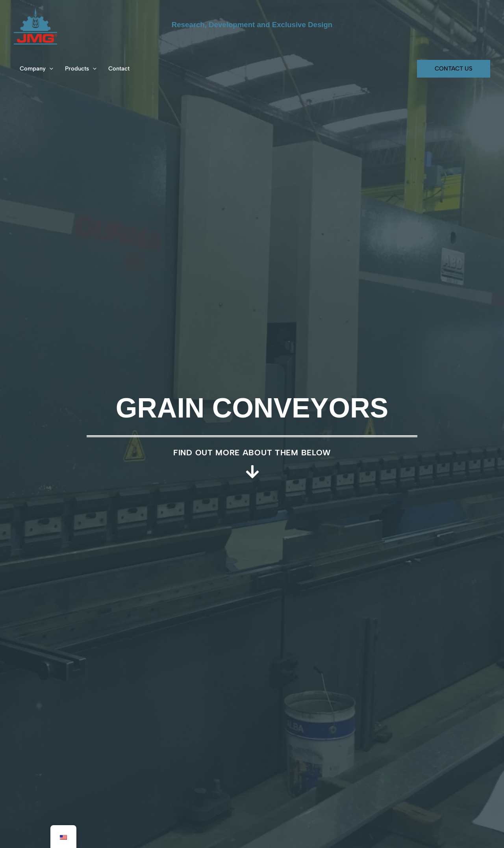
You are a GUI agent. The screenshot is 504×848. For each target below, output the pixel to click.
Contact (119, 69)
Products (81, 69)
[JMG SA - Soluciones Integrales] (35, 24)
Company (36, 69)
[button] (49, 69)
